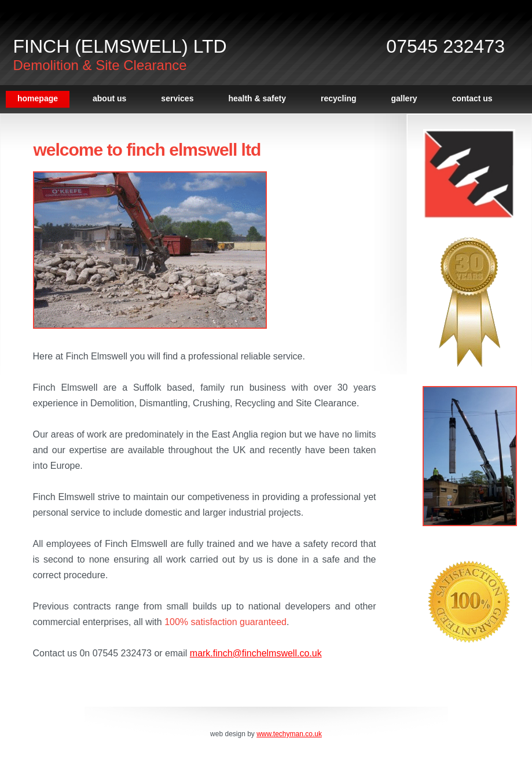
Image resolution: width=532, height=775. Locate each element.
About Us (109, 98)
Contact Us (472, 98)
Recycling (338, 98)
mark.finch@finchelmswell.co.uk (256, 653)
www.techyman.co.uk (289, 734)
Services (177, 98)
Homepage (38, 98)
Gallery (404, 98)
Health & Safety (257, 98)
